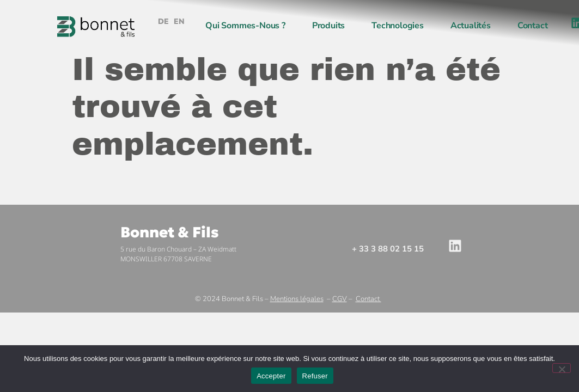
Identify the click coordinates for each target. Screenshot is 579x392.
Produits (328, 26)
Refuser (315, 376)
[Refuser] (562, 368)
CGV (340, 299)
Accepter (271, 376)
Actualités (471, 26)
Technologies (398, 26)
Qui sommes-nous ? (245, 26)
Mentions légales (297, 299)
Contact (533, 26)
